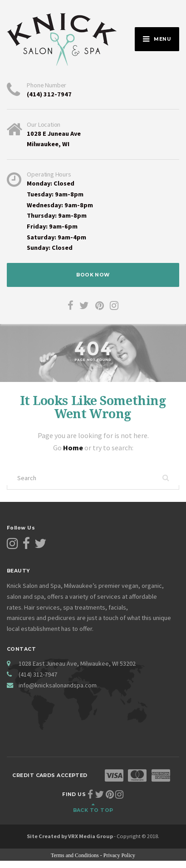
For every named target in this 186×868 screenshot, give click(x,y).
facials (117, 607)
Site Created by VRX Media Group (70, 836)
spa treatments (84, 607)
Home (74, 448)
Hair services (42, 607)
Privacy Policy (119, 855)
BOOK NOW (93, 275)
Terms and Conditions (75, 855)
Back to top (93, 810)
